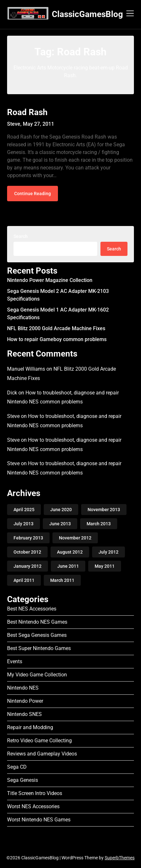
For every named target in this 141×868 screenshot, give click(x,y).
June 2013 (60, 524)
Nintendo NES (23, 688)
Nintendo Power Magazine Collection (50, 280)
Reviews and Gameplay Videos (42, 754)
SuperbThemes (120, 858)
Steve (13, 416)
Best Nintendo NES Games (37, 622)
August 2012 (70, 552)
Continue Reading (33, 194)
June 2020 (61, 510)
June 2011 (68, 566)
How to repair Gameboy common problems (57, 339)
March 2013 (99, 524)
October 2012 (27, 552)
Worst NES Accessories (33, 806)
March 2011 (62, 580)
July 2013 (23, 524)
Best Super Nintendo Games (39, 648)
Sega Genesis (23, 780)
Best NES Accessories (32, 609)
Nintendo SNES (24, 714)
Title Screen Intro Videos (35, 793)
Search (21, 236)
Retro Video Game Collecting (39, 741)
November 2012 (75, 538)
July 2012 (108, 552)
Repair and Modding (30, 727)
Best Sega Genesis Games (37, 635)
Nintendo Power (25, 701)
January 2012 (28, 566)
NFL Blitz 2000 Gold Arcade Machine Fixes (56, 328)
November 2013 (104, 510)
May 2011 (105, 566)
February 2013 (28, 538)
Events (15, 661)
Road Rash (27, 112)
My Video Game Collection (37, 675)
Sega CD (17, 767)
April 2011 (24, 580)
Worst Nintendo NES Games (39, 820)
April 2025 (24, 510)
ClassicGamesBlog (87, 14)
